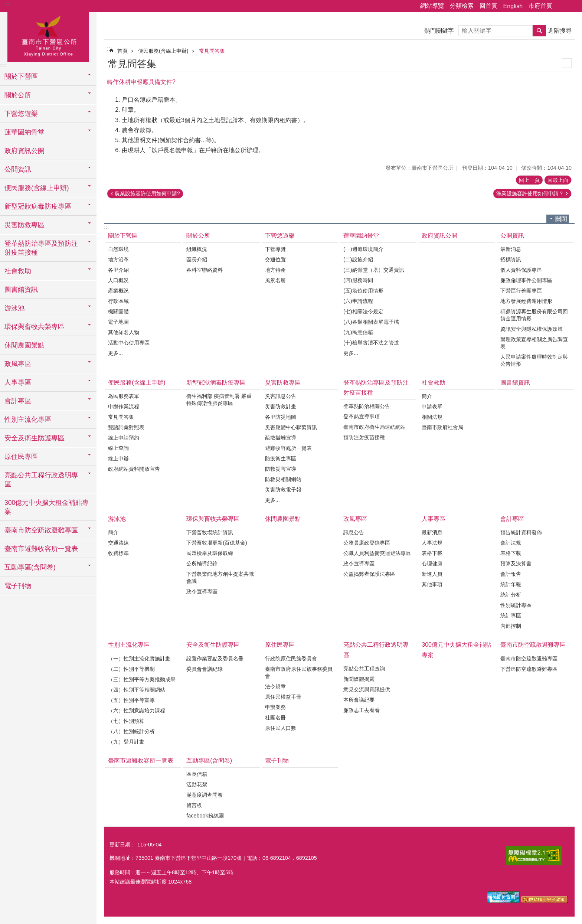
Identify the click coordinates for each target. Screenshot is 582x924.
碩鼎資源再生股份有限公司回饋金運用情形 (534, 315)
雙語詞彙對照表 (126, 427)
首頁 (122, 51)
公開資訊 (512, 236)
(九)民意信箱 (358, 332)
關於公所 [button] (18, 95)
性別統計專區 (516, 605)
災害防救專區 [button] (24, 225)
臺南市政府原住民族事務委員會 (299, 672)
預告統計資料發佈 (521, 532)
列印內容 (567, 63)
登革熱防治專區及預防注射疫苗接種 (376, 388)
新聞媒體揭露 (359, 679)
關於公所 (198, 236)
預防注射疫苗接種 (364, 437)
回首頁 (488, 6)
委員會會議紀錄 (205, 669)
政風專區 (355, 519)
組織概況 (197, 249)
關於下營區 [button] (21, 76)
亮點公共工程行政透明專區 (376, 650)
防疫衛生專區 (281, 458)
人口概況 (118, 280)
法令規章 (275, 686)
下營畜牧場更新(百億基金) (217, 543)
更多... (115, 353)
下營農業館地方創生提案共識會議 (220, 577)
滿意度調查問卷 (205, 795)
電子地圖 (118, 322)
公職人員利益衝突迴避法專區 (377, 553)
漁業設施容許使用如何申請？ (530, 193)
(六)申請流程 (358, 301)
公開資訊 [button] (18, 169)
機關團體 (118, 311)
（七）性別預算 (126, 721)
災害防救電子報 (283, 490)
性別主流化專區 (129, 645)
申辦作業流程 (124, 407)
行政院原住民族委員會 (291, 659)
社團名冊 (275, 718)
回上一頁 (529, 180)
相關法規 (432, 417)
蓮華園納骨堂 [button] (24, 132)
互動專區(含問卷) (209, 760)
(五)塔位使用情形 (363, 291)
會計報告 (511, 574)
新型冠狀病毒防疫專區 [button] (38, 206)
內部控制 (511, 626)
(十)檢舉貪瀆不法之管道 (371, 343)
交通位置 (275, 259)
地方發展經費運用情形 (526, 301)
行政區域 (118, 301)
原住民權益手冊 (283, 697)
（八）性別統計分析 (131, 731)
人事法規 (432, 543)
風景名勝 (275, 280)
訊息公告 (354, 532)
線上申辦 (118, 458)
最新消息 (511, 249)
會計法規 (511, 543)
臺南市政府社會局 (442, 427)
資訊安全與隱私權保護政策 (532, 329)
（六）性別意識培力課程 (137, 711)
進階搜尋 (560, 31)
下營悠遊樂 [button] (21, 114)
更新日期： (122, 845)
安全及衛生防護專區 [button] (35, 438)
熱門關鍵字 (439, 31)
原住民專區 (280, 645)
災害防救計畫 (281, 407)
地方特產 (275, 270)
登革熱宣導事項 (362, 417)
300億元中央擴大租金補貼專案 (47, 507)
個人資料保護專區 (521, 270)
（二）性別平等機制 (131, 669)
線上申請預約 (124, 438)
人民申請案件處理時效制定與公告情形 (534, 360)
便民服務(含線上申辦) (163, 51)
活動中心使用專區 (129, 343)
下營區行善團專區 (521, 291)
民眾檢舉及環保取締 (210, 553)
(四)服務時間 (358, 280)
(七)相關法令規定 (363, 311)
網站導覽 (432, 6)
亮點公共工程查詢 (364, 669)
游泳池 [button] (14, 308)
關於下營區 (123, 236)
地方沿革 (118, 259)
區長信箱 (197, 774)
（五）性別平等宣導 (131, 700)
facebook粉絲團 (205, 816)
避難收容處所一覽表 (288, 448)
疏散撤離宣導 (281, 438)
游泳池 (117, 519)
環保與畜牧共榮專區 (213, 519)
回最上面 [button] (558, 180)
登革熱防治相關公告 (367, 406)
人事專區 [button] (18, 382)
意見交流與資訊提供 (367, 689)
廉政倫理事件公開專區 (526, 280)
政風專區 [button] (18, 364)
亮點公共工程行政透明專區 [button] (41, 480)
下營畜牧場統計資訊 (210, 532)
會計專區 (512, 519)
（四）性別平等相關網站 (137, 690)
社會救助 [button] (18, 271)
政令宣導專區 (202, 591)
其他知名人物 (124, 332)
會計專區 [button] (18, 401)
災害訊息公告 (281, 396)
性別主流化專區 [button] (28, 419)
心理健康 (432, 564)
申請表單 (432, 407)
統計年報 (511, 584)
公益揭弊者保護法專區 (369, 574)
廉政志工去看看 (362, 710)
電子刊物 (18, 586)
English (513, 6)
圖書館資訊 (21, 290)
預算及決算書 (516, 564)
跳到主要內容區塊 (4, 4)
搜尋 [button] (539, 31)
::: (8, 4)
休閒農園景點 (24, 345)
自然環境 (118, 249)
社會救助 (434, 383)
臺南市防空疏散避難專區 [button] (41, 530)
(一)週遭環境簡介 (363, 249)
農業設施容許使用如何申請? (147, 193)
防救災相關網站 (283, 479)
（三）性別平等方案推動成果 (142, 679)
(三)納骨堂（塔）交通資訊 (374, 270)
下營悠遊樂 (280, 236)
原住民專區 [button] (21, 457)
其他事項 (432, 584)
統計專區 (511, 616)
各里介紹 (118, 270)
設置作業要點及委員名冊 (215, 659)
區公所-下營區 (48, 36)
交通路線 (118, 543)
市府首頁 (540, 6)
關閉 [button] (561, 219)
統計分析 (511, 595)
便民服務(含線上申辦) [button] (37, 188)
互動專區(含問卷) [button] (30, 567)
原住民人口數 (281, 728)
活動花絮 (197, 784)
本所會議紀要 (359, 700)
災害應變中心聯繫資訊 (291, 427)
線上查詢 (118, 448)
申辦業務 (275, 707)
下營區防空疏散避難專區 (529, 669)
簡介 (427, 396)
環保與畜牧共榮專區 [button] (35, 327)
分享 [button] (562, 6)
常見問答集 (212, 51)
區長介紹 (197, 259)
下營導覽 (275, 249)
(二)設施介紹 (358, 259)
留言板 (194, 805)
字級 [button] (572, 6)
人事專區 (434, 519)
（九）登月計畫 (126, 742)
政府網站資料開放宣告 (134, 469)
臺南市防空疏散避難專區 (533, 645)
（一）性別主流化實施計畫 (139, 659)
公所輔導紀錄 (202, 564)
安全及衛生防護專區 (213, 645)
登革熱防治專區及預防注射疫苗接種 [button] (41, 248)
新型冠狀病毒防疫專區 (216, 383)
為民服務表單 (124, 396)
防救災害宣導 (281, 469)
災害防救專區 (283, 383)
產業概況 (118, 291)
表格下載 (432, 553)
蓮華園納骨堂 (361, 236)
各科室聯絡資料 (205, 270)
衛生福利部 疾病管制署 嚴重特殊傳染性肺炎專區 (219, 400)
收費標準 (118, 553)
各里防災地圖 (281, 417)
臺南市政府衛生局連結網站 (375, 427)
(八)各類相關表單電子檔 (371, 322)
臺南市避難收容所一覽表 (41, 549)
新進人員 (432, 574)
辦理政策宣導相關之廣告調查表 (534, 343)
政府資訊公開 (24, 151)
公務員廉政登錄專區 (367, 543)
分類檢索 (462, 6)
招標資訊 (511, 259)
